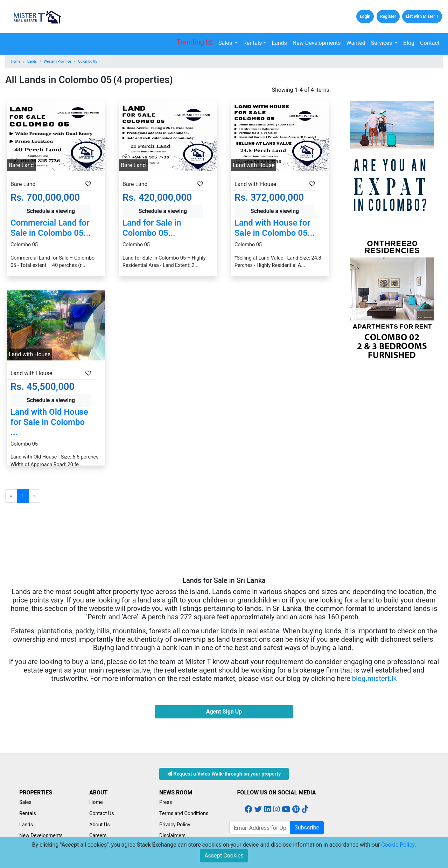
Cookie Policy (398, 845)
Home (16, 61)
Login (365, 16)
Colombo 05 (87, 61)
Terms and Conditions (184, 814)
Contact (430, 43)
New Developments (317, 43)
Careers (98, 836)
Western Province (57, 61)
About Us (100, 825)
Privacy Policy (175, 825)
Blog (409, 43)
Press (166, 802)
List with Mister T (422, 16)
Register (388, 16)
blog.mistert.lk (374, 678)
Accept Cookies (224, 856)
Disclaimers (172, 836)
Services (382, 43)
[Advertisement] (392, 471)
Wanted (356, 43)
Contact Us (102, 814)
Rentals (253, 43)
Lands (279, 43)
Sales (226, 43)
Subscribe (307, 828)
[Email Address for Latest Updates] (260, 828)
